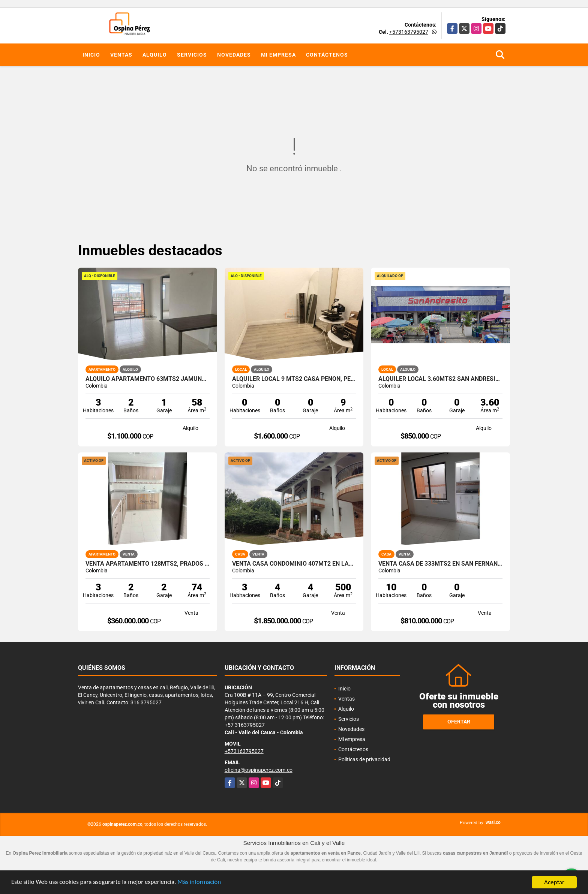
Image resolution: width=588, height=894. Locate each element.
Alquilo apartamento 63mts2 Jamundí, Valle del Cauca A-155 (148, 379)
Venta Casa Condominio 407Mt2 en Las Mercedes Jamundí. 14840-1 (294, 564)
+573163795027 (409, 32)
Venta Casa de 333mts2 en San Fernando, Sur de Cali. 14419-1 (440, 564)
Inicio (91, 55)
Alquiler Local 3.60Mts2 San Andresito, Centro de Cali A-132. (440, 379)
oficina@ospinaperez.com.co (259, 770)
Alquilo (155, 55)
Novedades (234, 55)
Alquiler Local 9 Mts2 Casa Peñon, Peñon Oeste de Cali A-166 (294, 379)
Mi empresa (278, 55)
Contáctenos (327, 55)
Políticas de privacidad (364, 759)
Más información (200, 883)
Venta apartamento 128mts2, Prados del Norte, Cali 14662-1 (148, 564)
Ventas (121, 55)
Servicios (192, 55)
